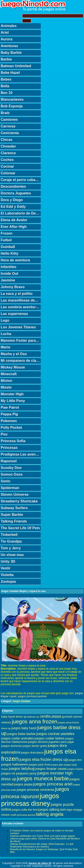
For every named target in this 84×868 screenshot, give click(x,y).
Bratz (5, 113)
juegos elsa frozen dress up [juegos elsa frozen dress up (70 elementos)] (44, 760)
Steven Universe (15, 494)
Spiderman (10, 488)
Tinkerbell (9, 535)
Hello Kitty (10, 253)
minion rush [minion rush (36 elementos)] (9, 815)
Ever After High (14, 227)
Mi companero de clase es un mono (21, 361)
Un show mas (12, 555)
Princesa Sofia (13, 441)
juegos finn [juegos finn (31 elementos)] (75, 760)
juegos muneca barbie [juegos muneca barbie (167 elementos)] (43, 778)
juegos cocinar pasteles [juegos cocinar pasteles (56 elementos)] (55, 734)
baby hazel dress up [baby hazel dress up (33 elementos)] (14, 717)
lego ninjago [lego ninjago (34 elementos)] (74, 810)
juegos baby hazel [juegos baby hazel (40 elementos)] (24, 728)
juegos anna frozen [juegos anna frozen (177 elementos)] (34, 721)
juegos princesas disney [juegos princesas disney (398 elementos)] (30, 800)
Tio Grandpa (11, 541)
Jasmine (8, 280)
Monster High (12, 394)
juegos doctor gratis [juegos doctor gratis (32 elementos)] (35, 746)
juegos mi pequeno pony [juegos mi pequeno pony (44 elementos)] (19, 773)
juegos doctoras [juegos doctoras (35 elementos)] (12, 746)
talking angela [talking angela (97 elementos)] (50, 814)
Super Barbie (12, 515)
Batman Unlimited (16, 66)
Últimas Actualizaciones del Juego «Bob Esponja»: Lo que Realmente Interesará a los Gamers (42, 845)
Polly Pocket (11, 428)
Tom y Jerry (11, 548)
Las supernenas (14, 314)
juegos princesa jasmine (32, 696)
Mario (5, 347)
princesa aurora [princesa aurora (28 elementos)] (26, 815)
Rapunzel (9, 461)
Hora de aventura (15, 260)
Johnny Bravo (13, 287)
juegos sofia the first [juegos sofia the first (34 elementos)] (25, 810)
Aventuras (9, 46)
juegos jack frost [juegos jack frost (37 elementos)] (40, 765)
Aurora (6, 39)
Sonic (6, 481)
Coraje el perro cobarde (21, 180)
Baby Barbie (11, 53)
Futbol (6, 240)
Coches (7, 160)
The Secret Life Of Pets (20, 528)
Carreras (8, 126)
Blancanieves (12, 99)
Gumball (8, 247)
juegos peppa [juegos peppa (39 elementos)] (23, 784)
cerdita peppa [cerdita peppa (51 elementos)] (51, 716)
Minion (6, 381)
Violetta (7, 575)
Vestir (6, 568)
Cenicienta (10, 133)
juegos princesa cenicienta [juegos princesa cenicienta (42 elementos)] (36, 790)
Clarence (8, 153)
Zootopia (8, 582)
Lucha (6, 334)
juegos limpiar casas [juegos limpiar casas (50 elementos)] (51, 769)
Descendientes (13, 186)
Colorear (8, 173)
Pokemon (9, 421)
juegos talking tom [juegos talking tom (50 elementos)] (52, 809)
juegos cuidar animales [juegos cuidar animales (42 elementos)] (17, 738)
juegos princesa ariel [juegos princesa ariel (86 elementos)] (53, 784)
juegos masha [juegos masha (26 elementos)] (75, 769)
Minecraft (9, 374)
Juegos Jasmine (22, 701)
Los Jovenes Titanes (18, 327)
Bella (5, 86)
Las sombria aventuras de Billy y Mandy (21, 307)
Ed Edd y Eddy (13, 207)
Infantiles (9, 267)
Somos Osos (12, 474)
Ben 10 (6, 93)
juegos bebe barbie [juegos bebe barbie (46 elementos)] (22, 734)
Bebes (6, 79)
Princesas (9, 448)
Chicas (6, 140)
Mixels (6, 387)
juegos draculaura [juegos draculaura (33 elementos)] (32, 753)
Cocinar (7, 166)
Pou (4, 434)
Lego (5, 320)
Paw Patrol (10, 407)
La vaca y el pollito (17, 294)
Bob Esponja (12, 106)
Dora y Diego (12, 200)
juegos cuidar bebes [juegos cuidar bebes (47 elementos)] (50, 738)
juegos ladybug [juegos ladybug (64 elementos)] (22, 769)
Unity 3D (8, 561)
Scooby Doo (11, 468)
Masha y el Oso (14, 354)
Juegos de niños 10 (40, 863)
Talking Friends (14, 521)
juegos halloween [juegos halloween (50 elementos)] (15, 764)
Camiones (9, 120)
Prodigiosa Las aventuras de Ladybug (21, 454)
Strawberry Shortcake (19, 501)
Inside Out (9, 274)
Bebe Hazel (10, 73)
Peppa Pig (9, 414)
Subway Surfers (14, 508)
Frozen (6, 233)
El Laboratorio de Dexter (21, 213)
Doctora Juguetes (16, 193)
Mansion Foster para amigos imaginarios (21, 340)
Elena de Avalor (14, 220)
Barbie (6, 59)
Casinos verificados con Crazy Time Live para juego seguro (43, 836)
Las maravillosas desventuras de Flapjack (21, 300)
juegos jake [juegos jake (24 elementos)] (57, 765)
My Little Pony (13, 401)
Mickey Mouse (13, 367)
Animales (9, 26)
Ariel (5, 32)
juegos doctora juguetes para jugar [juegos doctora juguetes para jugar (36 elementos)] (51, 742)
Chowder (8, 146)
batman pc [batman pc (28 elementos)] (33, 717)
